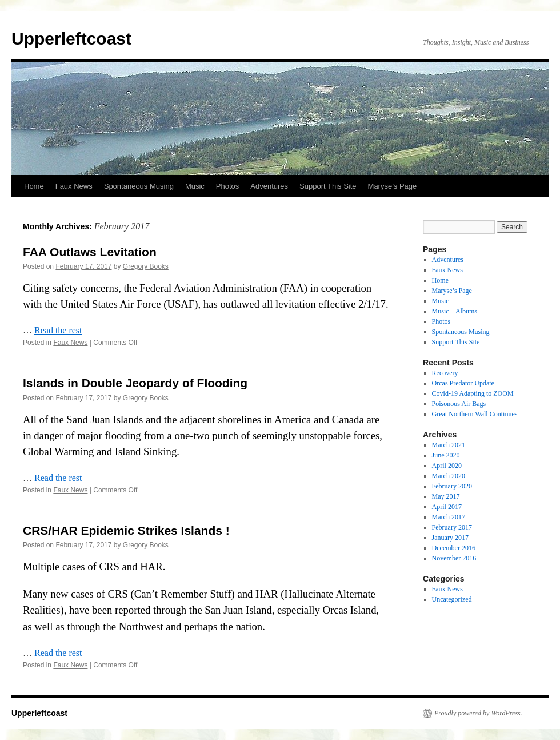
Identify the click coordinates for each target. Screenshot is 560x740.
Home (34, 186)
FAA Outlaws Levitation (90, 252)
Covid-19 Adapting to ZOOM (473, 393)
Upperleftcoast (71, 39)
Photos (227, 186)
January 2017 (450, 538)
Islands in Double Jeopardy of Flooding (135, 383)
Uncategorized (452, 599)
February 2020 (452, 486)
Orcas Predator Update (463, 383)
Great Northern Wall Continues (475, 414)
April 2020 (447, 466)
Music (195, 186)
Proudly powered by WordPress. (478, 713)
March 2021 (449, 445)
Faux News (74, 186)
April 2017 (447, 507)
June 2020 (446, 455)
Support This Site (328, 186)
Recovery (445, 373)
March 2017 (449, 517)
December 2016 (454, 548)
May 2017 (446, 496)
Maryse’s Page (393, 186)
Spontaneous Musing (139, 186)
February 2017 (452, 527)
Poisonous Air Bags (459, 404)
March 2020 (449, 476)
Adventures (269, 186)
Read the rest (58, 330)
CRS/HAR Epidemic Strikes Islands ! (126, 530)
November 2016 (454, 558)
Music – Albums (455, 311)
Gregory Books (146, 266)
